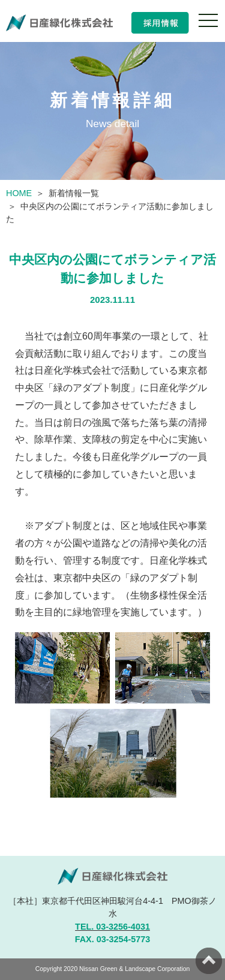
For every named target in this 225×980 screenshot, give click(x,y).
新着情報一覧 (74, 193)
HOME (19, 193)
